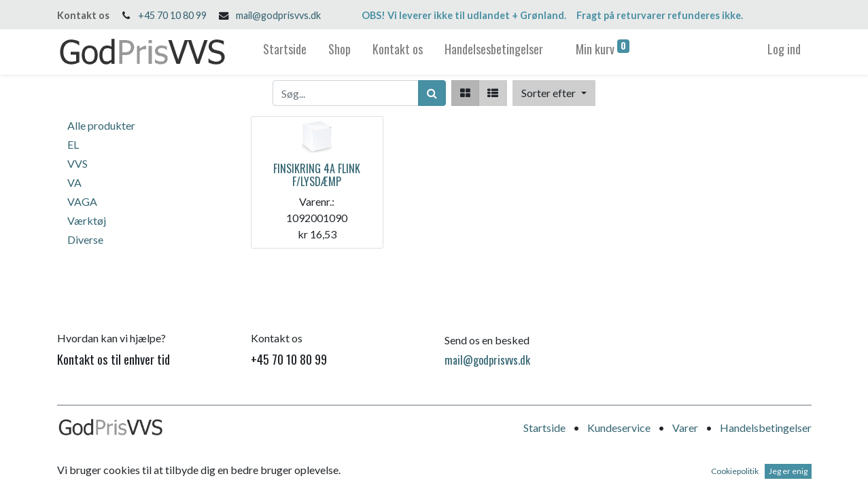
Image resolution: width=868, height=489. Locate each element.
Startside (544, 428)
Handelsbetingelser (766, 428)
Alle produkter (101, 125)
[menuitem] (285, 52)
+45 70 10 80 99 (172, 15)
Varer (685, 428)
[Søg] (432, 93)
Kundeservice (619, 428)
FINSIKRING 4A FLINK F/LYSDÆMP (317, 175)
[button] (554, 93)
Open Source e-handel (761, 469)
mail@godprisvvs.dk (278, 15)
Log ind (784, 49)
